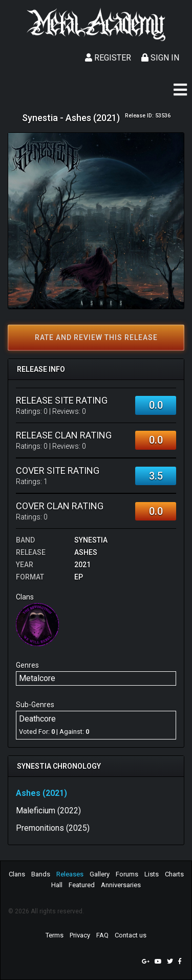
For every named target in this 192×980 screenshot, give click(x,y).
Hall (57, 885)
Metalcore (37, 678)
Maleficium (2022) (48, 811)
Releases (70, 874)
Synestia (91, 540)
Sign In (160, 58)
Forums (127, 874)
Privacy (80, 935)
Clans (17, 874)
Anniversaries (121, 885)
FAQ (102, 935)
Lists (152, 874)
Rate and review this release (96, 337)
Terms (55, 935)
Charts (174, 874)
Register (108, 58)
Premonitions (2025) (53, 828)
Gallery (100, 874)
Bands (41, 874)
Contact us (131, 935)
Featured (82, 885)
